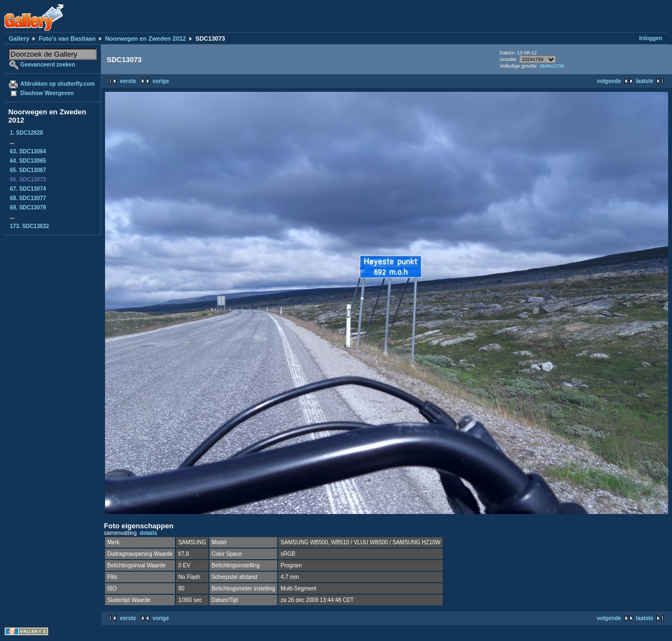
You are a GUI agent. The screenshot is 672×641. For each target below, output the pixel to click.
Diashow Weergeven (47, 93)
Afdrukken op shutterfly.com (57, 84)
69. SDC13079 (28, 208)
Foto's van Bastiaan (67, 38)
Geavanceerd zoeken (48, 65)
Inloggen (651, 38)
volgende (609, 81)
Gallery (19, 38)
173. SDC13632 (29, 226)
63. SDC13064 (28, 151)
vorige (161, 81)
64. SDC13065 (28, 161)
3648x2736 (552, 66)
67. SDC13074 (28, 189)
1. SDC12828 (26, 133)
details (148, 533)
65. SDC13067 (28, 170)
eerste (128, 81)
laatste (645, 81)
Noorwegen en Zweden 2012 (145, 38)
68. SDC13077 (28, 198)
